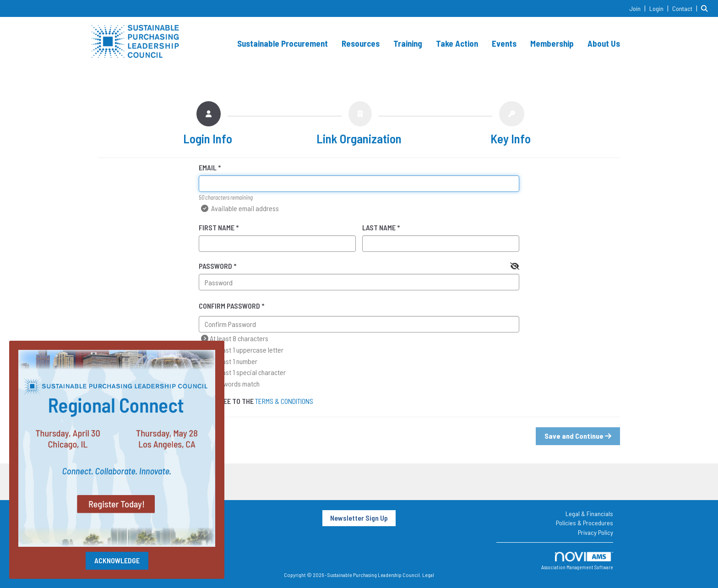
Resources (361, 43)
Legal (428, 575)
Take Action (457, 43)
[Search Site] (706, 8)
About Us (604, 43)
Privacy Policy (596, 532)
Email (208, 167)
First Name (217, 227)
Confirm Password (229, 306)
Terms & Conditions (284, 401)
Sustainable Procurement (283, 43)
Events (504, 43)
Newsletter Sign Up (359, 518)
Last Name (379, 227)
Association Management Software (577, 561)
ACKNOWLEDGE (117, 560)
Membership (552, 43)
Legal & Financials (589, 514)
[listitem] (639, 8)
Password (215, 266)
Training (408, 43)
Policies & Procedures (585, 523)
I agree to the (256, 401)
